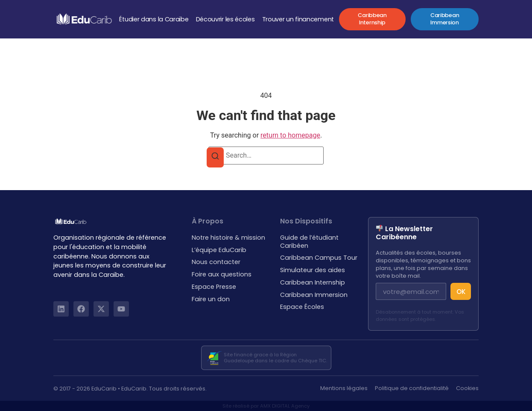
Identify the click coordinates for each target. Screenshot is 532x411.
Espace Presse (214, 287)
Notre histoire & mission (228, 238)
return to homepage (290, 135)
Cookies (467, 388)
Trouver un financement (298, 19)
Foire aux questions (222, 274)
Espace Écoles (302, 307)
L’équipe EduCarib (219, 250)
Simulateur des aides (313, 270)
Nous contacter (216, 262)
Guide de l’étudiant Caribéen (309, 242)
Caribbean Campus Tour (319, 258)
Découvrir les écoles (225, 19)
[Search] (215, 157)
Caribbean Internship (313, 283)
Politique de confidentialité (412, 388)
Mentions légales (344, 388)
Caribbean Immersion (314, 295)
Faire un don (211, 299)
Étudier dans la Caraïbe (154, 19)
